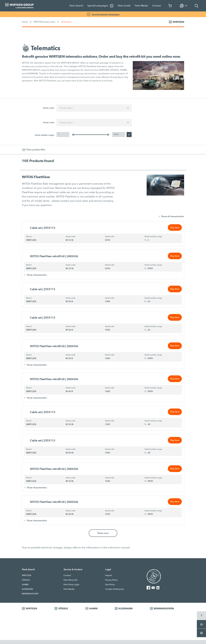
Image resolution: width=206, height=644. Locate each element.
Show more (103, 537)
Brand (29, 237)
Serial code (110, 237)
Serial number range (153, 237)
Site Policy (110, 588)
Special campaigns (100, 6)
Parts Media (141, 6)
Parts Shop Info (71, 584)
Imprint (109, 579)
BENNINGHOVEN (30, 598)
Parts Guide (124, 6)
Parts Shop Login (71, 588)
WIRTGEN (27, 579)
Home (25, 22)
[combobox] (94, 108)
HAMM (25, 588)
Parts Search (76, 6)
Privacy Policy (111, 584)
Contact (157, 6)
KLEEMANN (27, 593)
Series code (70, 237)
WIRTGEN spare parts (44, 22)
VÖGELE (26, 584)
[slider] (73, 135)
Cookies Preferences (115, 593)
